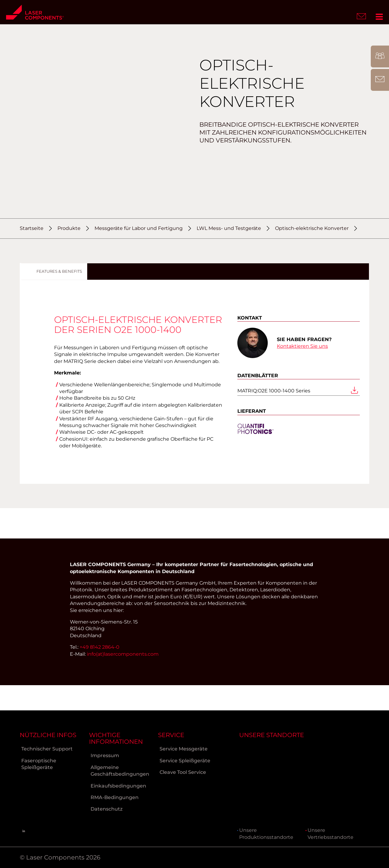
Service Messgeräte (184, 748)
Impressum (105, 755)
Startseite (32, 228)
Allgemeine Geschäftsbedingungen (120, 770)
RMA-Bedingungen (115, 797)
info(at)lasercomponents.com (123, 679)
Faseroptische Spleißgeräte (39, 764)
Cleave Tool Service (183, 772)
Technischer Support (47, 748)
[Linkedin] (24, 831)
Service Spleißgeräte (185, 760)
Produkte (69, 228)
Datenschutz (107, 809)
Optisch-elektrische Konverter (312, 228)
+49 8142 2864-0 (100, 672)
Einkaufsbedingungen (118, 785)
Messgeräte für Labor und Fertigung (139, 228)
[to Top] (380, 858)
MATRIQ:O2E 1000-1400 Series (299, 394)
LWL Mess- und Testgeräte (229, 228)
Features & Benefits (59, 271)
